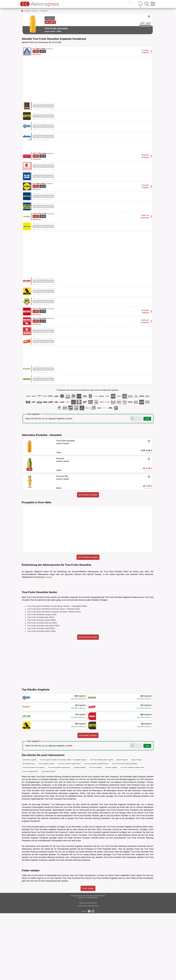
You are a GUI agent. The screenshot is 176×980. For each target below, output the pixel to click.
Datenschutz (93, 970)
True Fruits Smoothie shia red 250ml (42, 689)
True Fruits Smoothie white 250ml (41, 695)
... (39, 11)
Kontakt (80, 973)
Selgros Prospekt (136, 826)
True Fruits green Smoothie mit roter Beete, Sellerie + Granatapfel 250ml (57, 673)
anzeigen (48, 577)
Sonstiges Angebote (80, 834)
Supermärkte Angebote (29, 826)
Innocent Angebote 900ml (30, 838)
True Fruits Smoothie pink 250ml (41, 684)
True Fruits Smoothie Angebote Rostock (96, 830)
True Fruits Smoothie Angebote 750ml (132, 834)
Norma (77, 882)
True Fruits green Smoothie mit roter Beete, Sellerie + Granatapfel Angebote (63, 826)
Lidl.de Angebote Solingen (46, 830)
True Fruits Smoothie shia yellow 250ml (43, 692)
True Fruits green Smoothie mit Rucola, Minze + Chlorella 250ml (53, 676)
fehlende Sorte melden (88, 704)
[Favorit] (149, 16)
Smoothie (35, 11)
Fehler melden (88, 955)
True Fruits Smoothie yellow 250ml (41, 698)
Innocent (110, 902)
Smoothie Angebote (111, 834)
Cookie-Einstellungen (92, 973)
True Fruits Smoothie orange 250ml (42, 681)
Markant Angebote (122, 826)
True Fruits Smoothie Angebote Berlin (69, 830)
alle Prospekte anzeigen (88, 557)
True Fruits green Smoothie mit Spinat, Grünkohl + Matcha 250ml (54, 678)
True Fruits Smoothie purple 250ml (41, 687)
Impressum (82, 970)
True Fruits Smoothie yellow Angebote (102, 826)
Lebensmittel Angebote (48, 838)
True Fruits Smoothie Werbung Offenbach (125, 830)
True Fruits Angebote (95, 834)
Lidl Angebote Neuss (29, 830)
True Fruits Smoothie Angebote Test (59, 834)
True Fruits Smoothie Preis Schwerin (34, 834)
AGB (88, 970)
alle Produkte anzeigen (88, 495)
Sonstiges (27, 11)
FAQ (84, 973)
